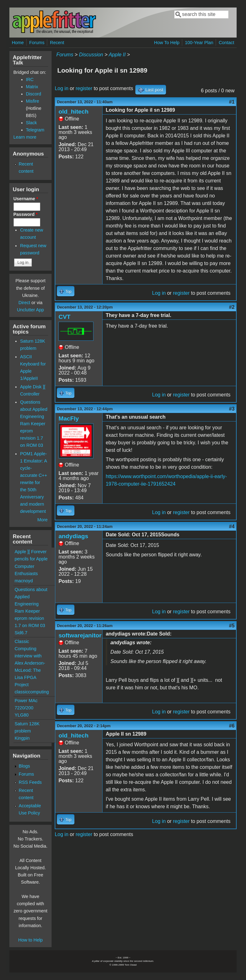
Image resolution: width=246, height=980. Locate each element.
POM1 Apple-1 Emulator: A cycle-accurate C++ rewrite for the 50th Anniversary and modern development (33, 482)
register (84, 88)
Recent (57, 43)
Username (26, 199)
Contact (227, 43)
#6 (232, 726)
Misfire (33, 101)
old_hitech (73, 112)
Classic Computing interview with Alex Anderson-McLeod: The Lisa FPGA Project (30, 663)
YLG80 (22, 715)
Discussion (91, 55)
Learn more (25, 137)
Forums (37, 43)
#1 (232, 102)
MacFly (69, 419)
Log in (62, 88)
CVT (64, 317)
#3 (232, 409)
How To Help (167, 43)
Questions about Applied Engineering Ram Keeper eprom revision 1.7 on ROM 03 (34, 424)
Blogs (24, 766)
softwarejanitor (80, 635)
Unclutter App (30, 310)
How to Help (30, 940)
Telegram (35, 130)
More (42, 520)
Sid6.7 (21, 633)
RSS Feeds (30, 782)
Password (26, 214)
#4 (232, 526)
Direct (24, 303)
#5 (232, 626)
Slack (31, 123)
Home (18, 43)
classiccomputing (32, 692)
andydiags (73, 536)
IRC (30, 79)
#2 (232, 307)
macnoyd (24, 581)
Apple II (117, 55)
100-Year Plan (199, 43)
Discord (34, 94)
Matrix (32, 87)
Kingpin (22, 738)
